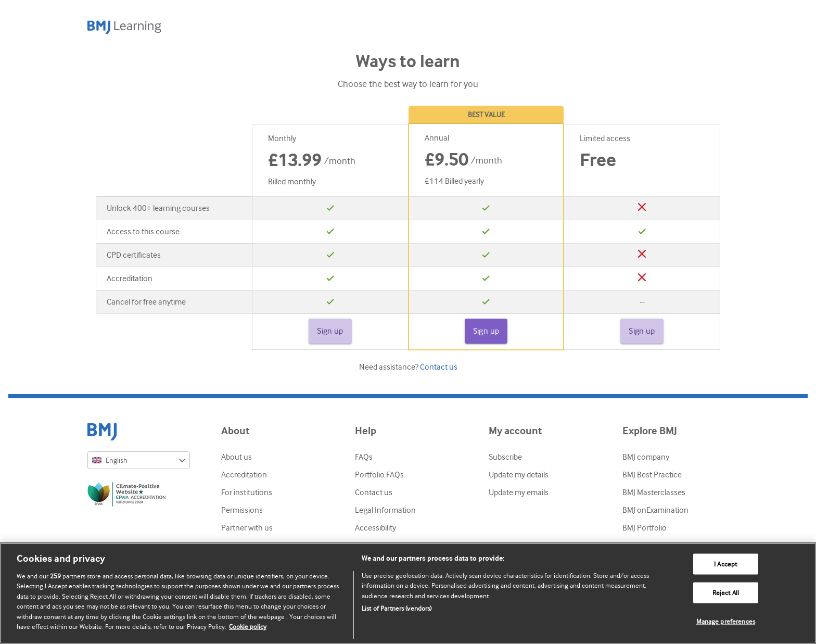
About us (237, 457)
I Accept (725, 564)
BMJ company (646, 457)
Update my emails (519, 493)
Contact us (439, 367)
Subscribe (505, 457)
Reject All (726, 593)
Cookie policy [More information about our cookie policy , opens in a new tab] (248, 627)
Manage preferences (726, 621)
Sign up (330, 331)
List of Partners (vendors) (397, 608)
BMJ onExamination (655, 510)
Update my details (519, 475)
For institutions (247, 493)
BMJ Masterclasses (654, 493)
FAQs (364, 457)
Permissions (242, 510)
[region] (408, 593)
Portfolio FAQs (379, 475)
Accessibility (375, 528)
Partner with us (247, 528)
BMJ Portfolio (645, 528)
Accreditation (244, 475)
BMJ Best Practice (652, 475)
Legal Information (385, 510)
